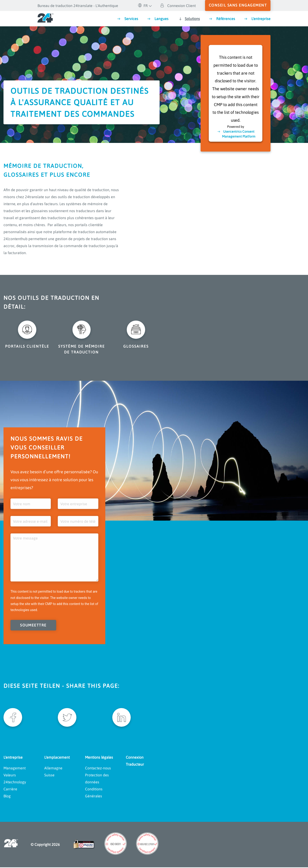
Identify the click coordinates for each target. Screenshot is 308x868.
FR (143, 6)
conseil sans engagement (238, 5)
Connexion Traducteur (135, 761)
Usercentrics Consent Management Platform (239, 134)
